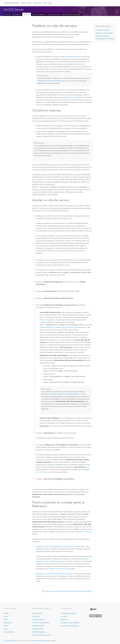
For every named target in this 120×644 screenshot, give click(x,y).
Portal (23, 3)
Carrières (64, 616)
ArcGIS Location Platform (41, 622)
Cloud (45, 3)
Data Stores (37, 3)
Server (6, 619)
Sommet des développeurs (70, 625)
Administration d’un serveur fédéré (50, 81)
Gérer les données (39, 14)
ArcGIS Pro (36, 616)
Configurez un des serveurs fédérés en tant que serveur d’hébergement (60, 546)
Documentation (9, 632)
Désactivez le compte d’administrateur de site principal (55, 573)
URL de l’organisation (48, 320)
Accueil (7, 14)
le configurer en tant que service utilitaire (61, 568)
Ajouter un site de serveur (105, 33)
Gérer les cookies (46, 640)
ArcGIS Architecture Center (42, 635)
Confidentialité (35, 640)
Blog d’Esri (64, 619)
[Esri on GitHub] (97, 616)
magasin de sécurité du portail (71, 57)
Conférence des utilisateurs (70, 622)
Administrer (66, 14)
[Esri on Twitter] (91, 616)
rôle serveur (51, 464)
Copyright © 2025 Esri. (11, 640)
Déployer (27, 14)
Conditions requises (103, 30)
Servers (29, 3)
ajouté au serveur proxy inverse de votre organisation (63, 327)
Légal (54, 640)
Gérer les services (54, 14)
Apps (50, 3)
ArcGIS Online (37, 613)
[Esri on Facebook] (94, 616)
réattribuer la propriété (73, 97)
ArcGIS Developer (38, 625)
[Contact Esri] (100, 616)
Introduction (17, 14)
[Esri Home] (93, 609)
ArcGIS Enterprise (11, 3)
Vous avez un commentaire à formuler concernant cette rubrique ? (69, 591)
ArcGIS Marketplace (39, 632)
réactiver (87, 423)
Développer (77, 14)
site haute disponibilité (65, 394)
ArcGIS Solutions (38, 628)
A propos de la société (69, 613)
